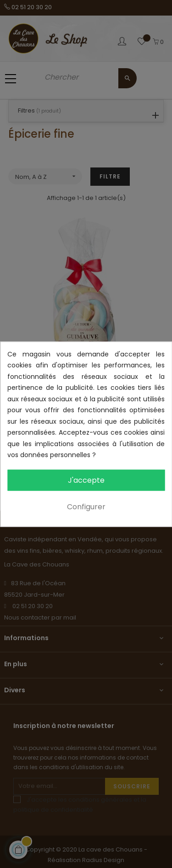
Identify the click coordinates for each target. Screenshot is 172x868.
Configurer (86, 506)
